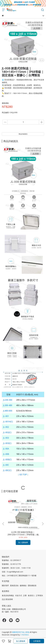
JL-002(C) (7, 432)
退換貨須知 (14, 585)
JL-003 (6, 438)
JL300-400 (8, 405)
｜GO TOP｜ (23, 475)
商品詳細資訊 (23, 134)
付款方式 (19, 595)
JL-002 (6, 427)
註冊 (25, 595)
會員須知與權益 (8, 595)
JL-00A (6, 449)
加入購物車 (21, 641)
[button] (43, 524)
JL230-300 (8, 400)
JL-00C (6, 465)
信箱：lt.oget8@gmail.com (12, 572)
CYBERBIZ (25, 635)
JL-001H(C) (8, 422)
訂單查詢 (39, 595)
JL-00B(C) (7, 459)
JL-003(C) (7, 443)
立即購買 (37, 641)
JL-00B (6, 454)
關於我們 (5, 585)
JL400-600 (8, 411)
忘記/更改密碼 (7, 599)
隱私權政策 (32, 585)
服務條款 (23, 585)
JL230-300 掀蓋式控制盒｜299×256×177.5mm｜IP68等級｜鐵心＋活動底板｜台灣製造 (23, 533)
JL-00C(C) (7, 470)
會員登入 (31, 595)
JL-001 (6, 416)
